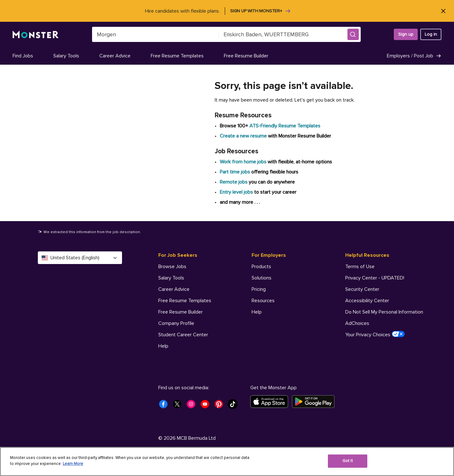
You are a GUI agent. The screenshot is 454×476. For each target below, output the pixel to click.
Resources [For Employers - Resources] (263, 301)
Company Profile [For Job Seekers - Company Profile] (176, 323)
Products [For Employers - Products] (261, 267)
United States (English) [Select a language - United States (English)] (80, 258)
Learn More (73, 464)
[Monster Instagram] (193, 406)
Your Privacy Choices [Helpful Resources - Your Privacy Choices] (375, 334)
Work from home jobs (243, 162)
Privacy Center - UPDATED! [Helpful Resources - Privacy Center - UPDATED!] (375, 278)
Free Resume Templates (177, 56)
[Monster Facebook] (165, 406)
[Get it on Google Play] (315, 402)
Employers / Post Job (414, 56)
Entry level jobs (236, 192)
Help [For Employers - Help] (257, 312)
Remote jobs (234, 182)
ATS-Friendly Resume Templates (285, 126)
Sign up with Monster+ (261, 11)
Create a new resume (244, 136)
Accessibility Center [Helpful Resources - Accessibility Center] (367, 301)
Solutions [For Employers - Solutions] (262, 278)
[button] (353, 34)
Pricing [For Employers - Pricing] (259, 289)
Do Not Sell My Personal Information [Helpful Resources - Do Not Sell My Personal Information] (384, 312)
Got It (348, 461)
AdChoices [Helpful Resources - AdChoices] (357, 323)
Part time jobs (235, 172)
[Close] (443, 11)
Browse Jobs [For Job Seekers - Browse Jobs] (172, 267)
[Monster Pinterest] (221, 406)
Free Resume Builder (246, 56)
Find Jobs (23, 56)
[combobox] (155, 34)
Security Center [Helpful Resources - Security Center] (362, 289)
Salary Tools (66, 56)
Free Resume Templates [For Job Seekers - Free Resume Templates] (185, 301)
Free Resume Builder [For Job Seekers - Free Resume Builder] (180, 312)
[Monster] (36, 35)
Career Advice (115, 56)
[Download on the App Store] (271, 402)
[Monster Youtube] (207, 406)
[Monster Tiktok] (235, 406)
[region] (227, 461)
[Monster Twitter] (179, 406)
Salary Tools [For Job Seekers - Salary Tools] (171, 278)
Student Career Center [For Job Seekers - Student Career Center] (183, 335)
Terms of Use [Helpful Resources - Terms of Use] (360, 267)
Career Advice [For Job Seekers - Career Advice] (174, 289)
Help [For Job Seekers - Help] (163, 346)
